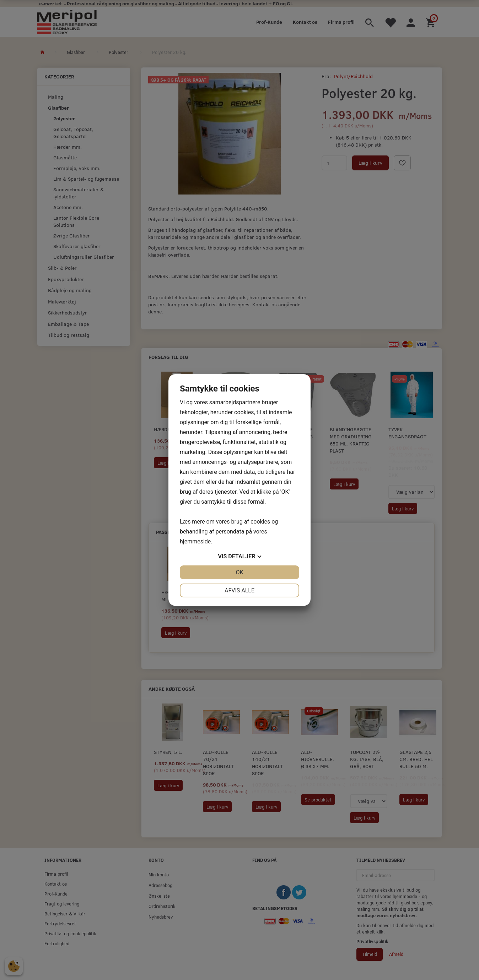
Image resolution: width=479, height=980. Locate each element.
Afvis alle (239, 590)
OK (239, 572)
